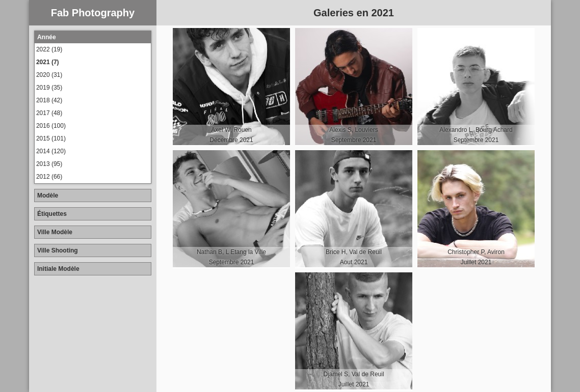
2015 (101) (51, 138)
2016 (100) (51, 126)
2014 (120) (51, 151)
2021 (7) (48, 62)
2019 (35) (49, 88)
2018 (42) (49, 100)
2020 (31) (49, 75)
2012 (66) (49, 177)
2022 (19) (49, 49)
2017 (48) (49, 113)
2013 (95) (49, 164)
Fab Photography (93, 13)
